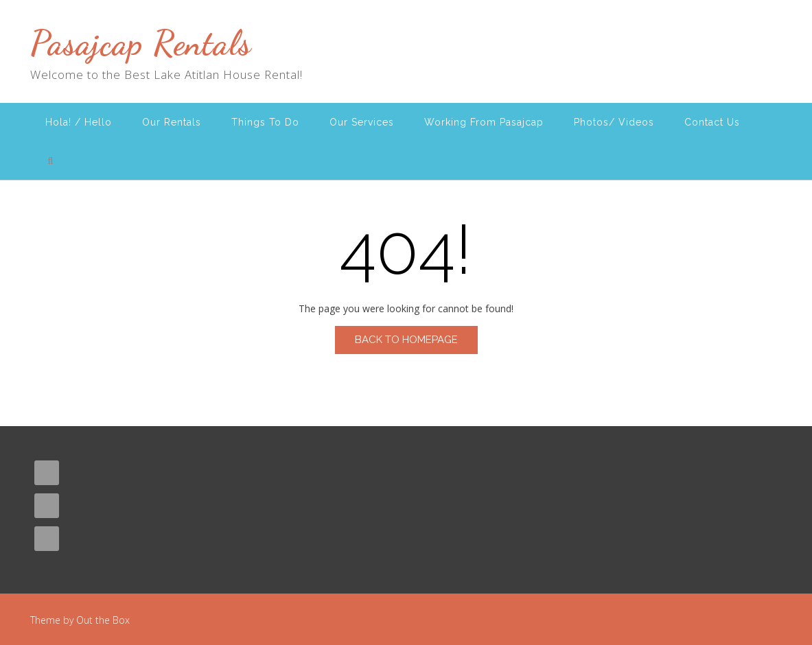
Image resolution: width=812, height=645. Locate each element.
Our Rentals (172, 122)
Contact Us (712, 122)
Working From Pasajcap (484, 122)
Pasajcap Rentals (141, 43)
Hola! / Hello (79, 122)
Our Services (362, 122)
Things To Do (265, 122)
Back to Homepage (406, 340)
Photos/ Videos (614, 122)
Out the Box (103, 620)
